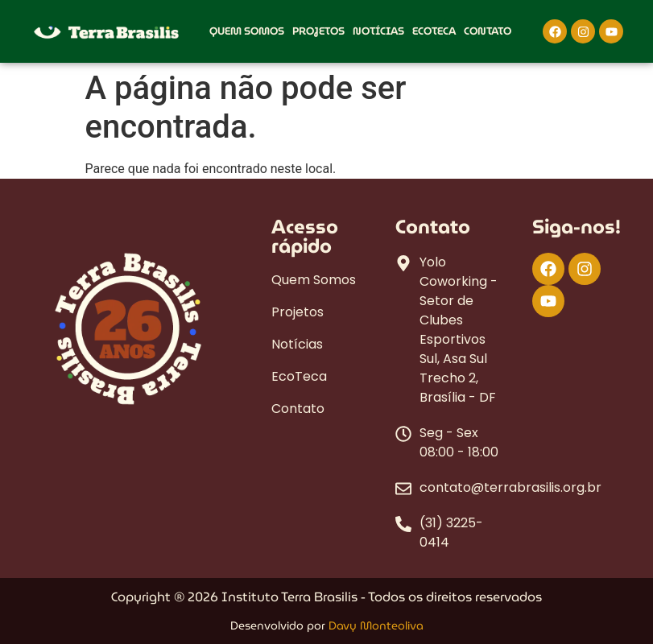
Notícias (378, 31)
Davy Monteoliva (376, 625)
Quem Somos (247, 31)
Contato (488, 31)
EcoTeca (434, 31)
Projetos (318, 31)
